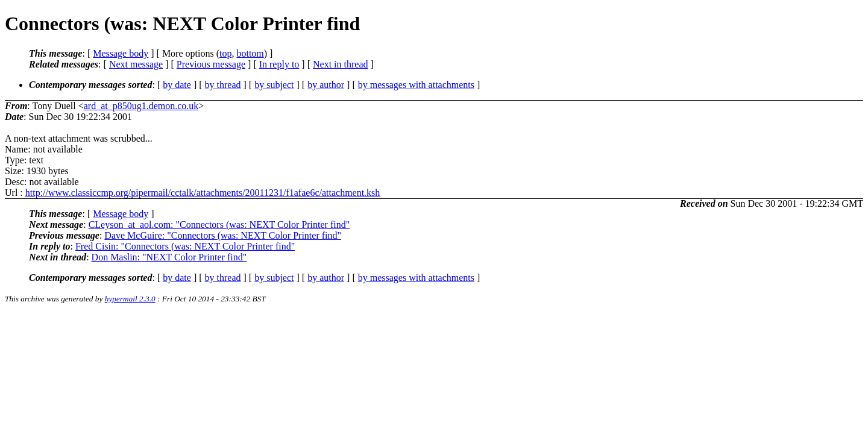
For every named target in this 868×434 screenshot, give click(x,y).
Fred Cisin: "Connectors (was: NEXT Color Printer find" (185, 246)
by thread (223, 85)
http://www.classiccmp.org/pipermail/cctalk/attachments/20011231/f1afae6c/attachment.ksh (203, 193)
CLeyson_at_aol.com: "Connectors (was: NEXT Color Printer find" (219, 225)
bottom (250, 53)
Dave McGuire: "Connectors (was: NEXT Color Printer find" (223, 235)
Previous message (211, 64)
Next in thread (341, 64)
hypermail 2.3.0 (130, 299)
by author (326, 85)
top (225, 53)
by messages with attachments (416, 85)
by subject (274, 85)
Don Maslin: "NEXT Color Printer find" (169, 257)
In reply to (279, 64)
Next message (136, 64)
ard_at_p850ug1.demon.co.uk (141, 106)
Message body (121, 53)
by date (177, 85)
